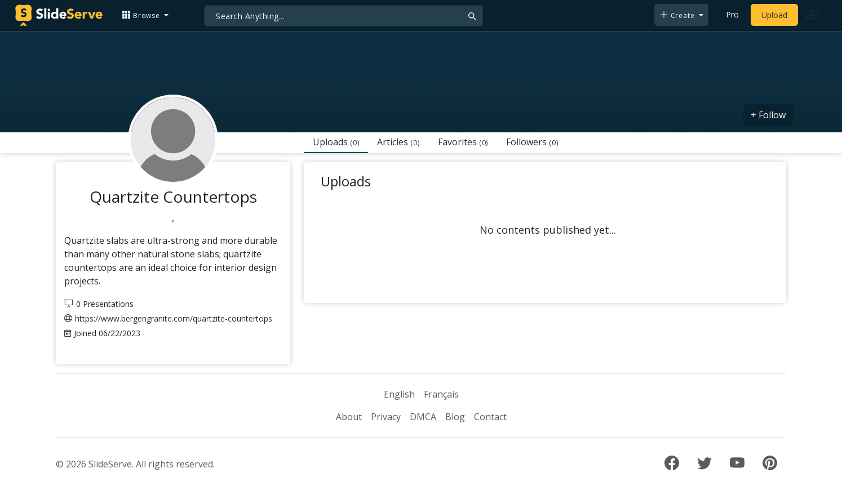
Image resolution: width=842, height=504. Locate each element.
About (349, 417)
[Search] (344, 16)
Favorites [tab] (463, 142)
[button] (145, 15)
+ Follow (768, 115)
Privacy (386, 417)
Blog (455, 417)
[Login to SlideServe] (813, 15)
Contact (490, 417)
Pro (732, 14)
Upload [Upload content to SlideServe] (774, 15)
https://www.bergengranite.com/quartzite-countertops (174, 318)
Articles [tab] (398, 142)
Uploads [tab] (336, 142)
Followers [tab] (532, 142)
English (399, 394)
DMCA (423, 417)
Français (441, 394)
